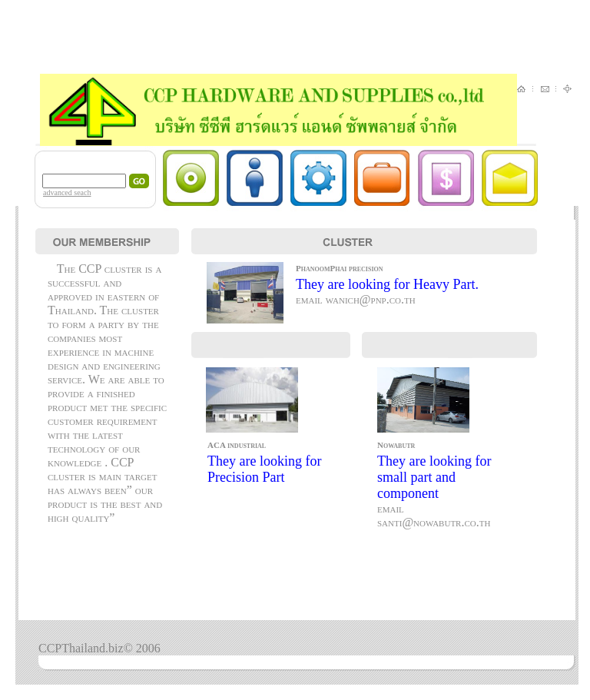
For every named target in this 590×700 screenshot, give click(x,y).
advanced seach (67, 192)
